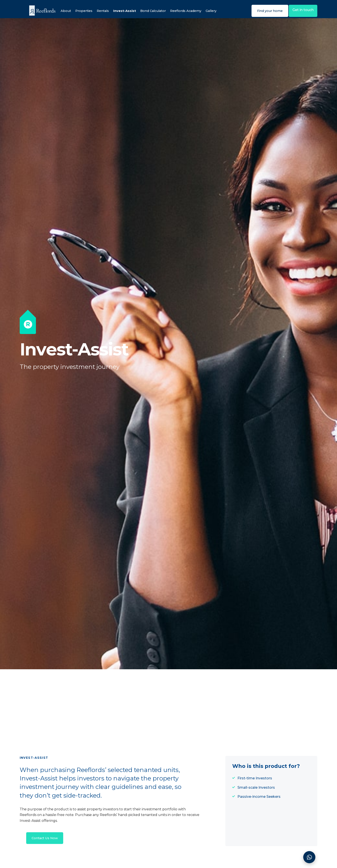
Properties (80, 11)
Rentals (101, 11)
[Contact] (309, 857)
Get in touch (301, 11)
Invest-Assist (124, 11)
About (61, 11)
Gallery (218, 11)
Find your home (264, 11)
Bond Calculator (154, 11)
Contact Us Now (46, 842)
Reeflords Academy (190, 11)
